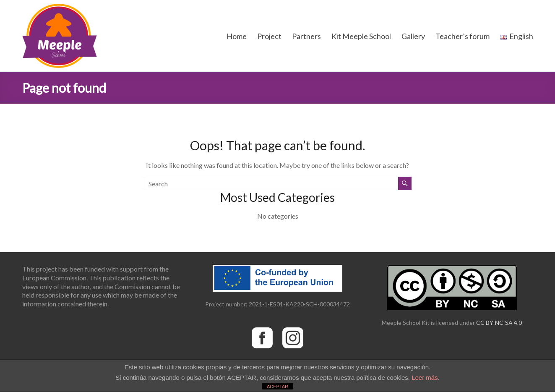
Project (269, 36)
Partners (306, 36)
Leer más (425, 378)
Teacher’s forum (462, 36)
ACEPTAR (277, 387)
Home (237, 36)
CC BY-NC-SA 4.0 (499, 323)
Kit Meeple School (361, 36)
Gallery (413, 36)
